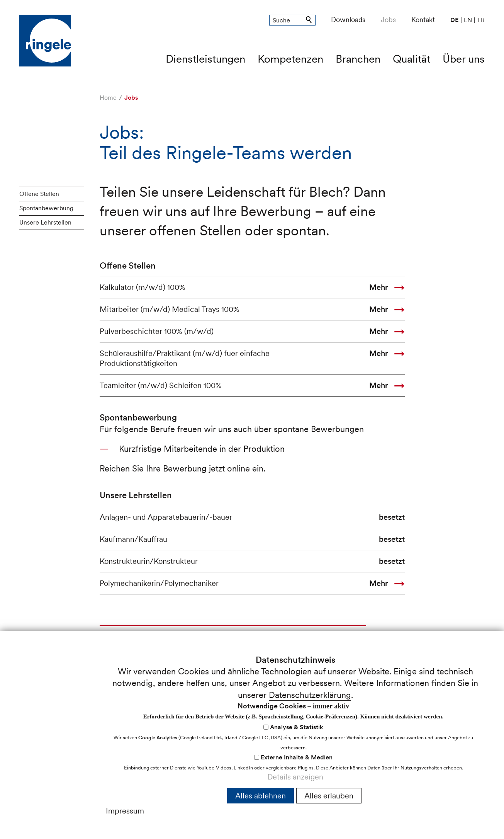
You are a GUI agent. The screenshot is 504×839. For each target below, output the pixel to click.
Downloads (348, 20)
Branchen (358, 59)
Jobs (388, 20)
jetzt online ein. (237, 468)
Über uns (464, 59)
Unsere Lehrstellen (45, 222)
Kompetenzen (290, 59)
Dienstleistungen (205, 59)
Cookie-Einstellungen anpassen (425, 762)
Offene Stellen (39, 194)
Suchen (309, 20)
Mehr (379, 287)
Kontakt (423, 20)
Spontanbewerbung (46, 208)
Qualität (412, 59)
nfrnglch (42, 814)
